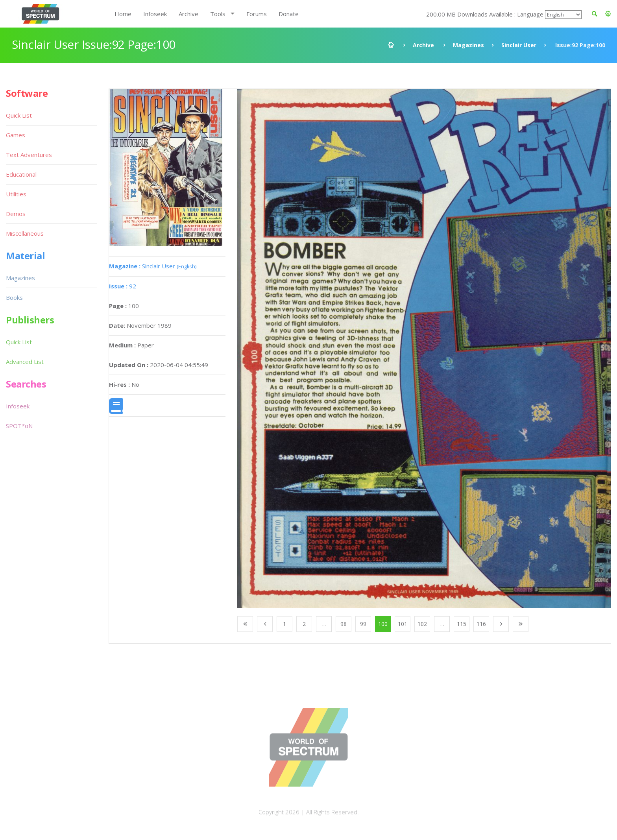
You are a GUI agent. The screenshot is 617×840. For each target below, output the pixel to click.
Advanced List (25, 362)
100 (383, 624)
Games (16, 135)
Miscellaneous (25, 233)
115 (462, 624)
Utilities (16, 194)
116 (481, 624)
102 (422, 624)
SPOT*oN (19, 426)
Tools (218, 14)
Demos (16, 214)
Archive (188, 14)
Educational (21, 174)
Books (14, 297)
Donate (289, 14)
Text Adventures (29, 155)
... (324, 624)
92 (123, 286)
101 (403, 624)
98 (344, 624)
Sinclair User (519, 45)
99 (363, 624)
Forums (257, 14)
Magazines (468, 45)
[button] (608, 14)
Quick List (19, 115)
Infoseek (155, 14)
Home (123, 14)
